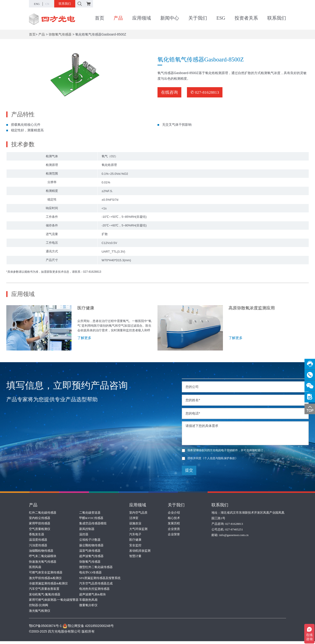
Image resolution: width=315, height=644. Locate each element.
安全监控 (135, 546)
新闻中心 (170, 18)
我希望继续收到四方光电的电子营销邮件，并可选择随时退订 (222, 450)
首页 (100, 18)
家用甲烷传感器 (40, 524)
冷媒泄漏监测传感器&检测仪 (48, 585)
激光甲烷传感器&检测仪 (45, 580)
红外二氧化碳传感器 (43, 512)
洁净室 (134, 518)
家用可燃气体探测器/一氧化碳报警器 (54, 602)
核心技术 (174, 518)
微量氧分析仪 (88, 608)
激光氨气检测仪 (40, 613)
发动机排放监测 (140, 552)
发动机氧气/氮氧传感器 (45, 596)
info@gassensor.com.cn (234, 535)
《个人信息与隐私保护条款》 (220, 458)
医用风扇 (35, 568)
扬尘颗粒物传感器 (91, 546)
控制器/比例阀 (39, 608)
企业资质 (174, 529)
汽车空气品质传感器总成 (96, 585)
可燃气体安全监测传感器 (46, 574)
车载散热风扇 (88, 602)
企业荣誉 (174, 535)
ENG (37, 4)
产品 (118, 18)
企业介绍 (174, 512)
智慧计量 (135, 557)
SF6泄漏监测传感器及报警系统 (100, 580)
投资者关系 (246, 18)
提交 (189, 470)
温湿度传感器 (38, 540)
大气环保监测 (138, 529)
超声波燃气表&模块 (93, 596)
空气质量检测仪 (40, 529)
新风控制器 (87, 529)
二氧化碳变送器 (90, 512)
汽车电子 (135, 535)
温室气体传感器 (90, 552)
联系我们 (65, 4)
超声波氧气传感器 (91, 557)
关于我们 (198, 18)
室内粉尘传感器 (40, 518)
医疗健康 (135, 540)
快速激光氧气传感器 (43, 563)
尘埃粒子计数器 (90, 540)
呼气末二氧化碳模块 (43, 557)
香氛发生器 (37, 535)
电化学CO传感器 (90, 574)
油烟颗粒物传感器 (41, 552)
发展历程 (174, 524)
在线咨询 (169, 92)
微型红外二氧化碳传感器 (96, 568)
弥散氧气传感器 (60, 34)
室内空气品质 (138, 512)
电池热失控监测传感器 (94, 591)
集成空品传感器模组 (93, 524)
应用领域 (142, 18)
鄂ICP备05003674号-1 (45, 629)
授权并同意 (210, 458)
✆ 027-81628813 (205, 92)
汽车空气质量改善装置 (44, 591)
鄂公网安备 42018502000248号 (88, 629)
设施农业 (135, 524)
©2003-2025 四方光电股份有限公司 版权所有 (62, 634)
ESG (221, 18)
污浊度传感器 (38, 546)
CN (47, 4)
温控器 (84, 535)
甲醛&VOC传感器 (91, 518)
